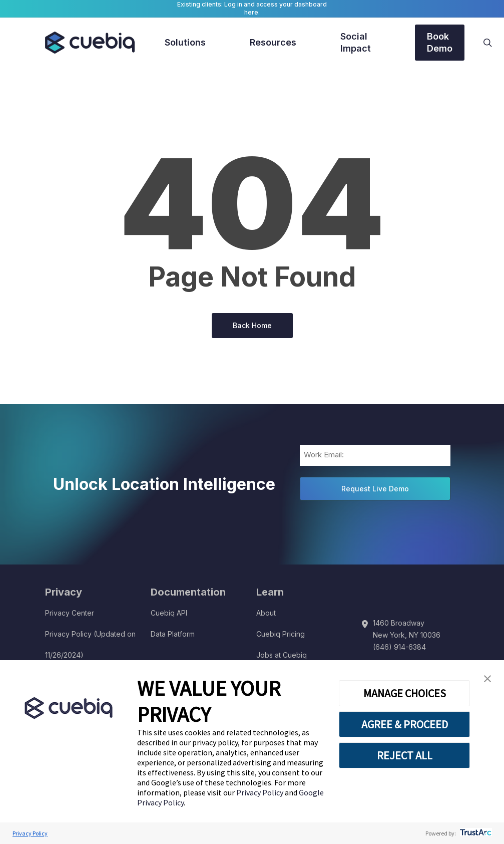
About (266, 613)
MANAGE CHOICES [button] (405, 693)
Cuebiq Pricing (281, 634)
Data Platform (173, 634)
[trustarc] (475, 833)
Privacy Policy (261, 792)
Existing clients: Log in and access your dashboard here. (252, 8)
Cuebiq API (169, 613)
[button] (487, 679)
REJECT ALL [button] (405, 755)
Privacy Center (70, 613)
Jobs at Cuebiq (282, 655)
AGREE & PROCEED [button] (405, 724)
